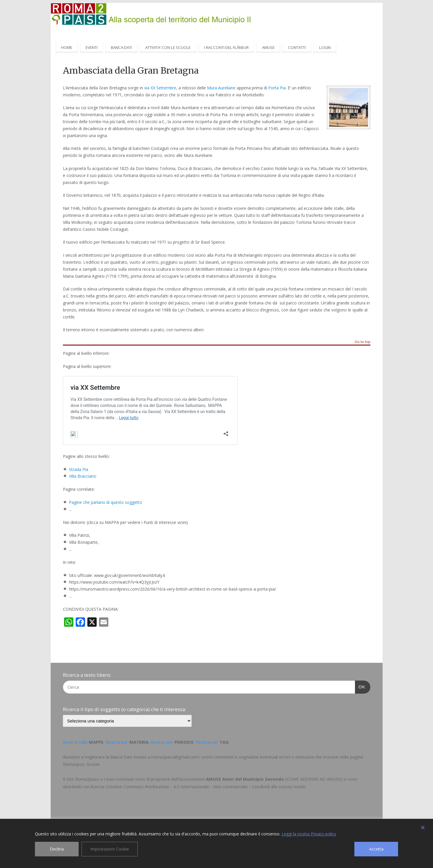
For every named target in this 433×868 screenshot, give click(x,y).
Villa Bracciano (83, 476)
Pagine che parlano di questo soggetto (106, 502)
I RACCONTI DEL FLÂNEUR (226, 47)
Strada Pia (79, 469)
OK (360, 686)
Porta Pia (277, 88)
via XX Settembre (160, 88)
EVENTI (92, 47)
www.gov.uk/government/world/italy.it (129, 575)
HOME (67, 47)
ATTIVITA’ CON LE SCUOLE (168, 47)
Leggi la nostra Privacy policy (309, 834)
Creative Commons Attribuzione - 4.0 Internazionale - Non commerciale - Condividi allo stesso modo (205, 786)
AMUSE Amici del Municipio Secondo (245, 779)
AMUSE (268, 47)
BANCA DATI (121, 47)
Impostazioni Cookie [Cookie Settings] (110, 849)
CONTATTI (297, 47)
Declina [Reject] (57, 849)
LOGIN (325, 47)
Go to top (363, 342)
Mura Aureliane (221, 88)
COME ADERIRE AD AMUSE (314, 779)
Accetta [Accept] (376, 849)
